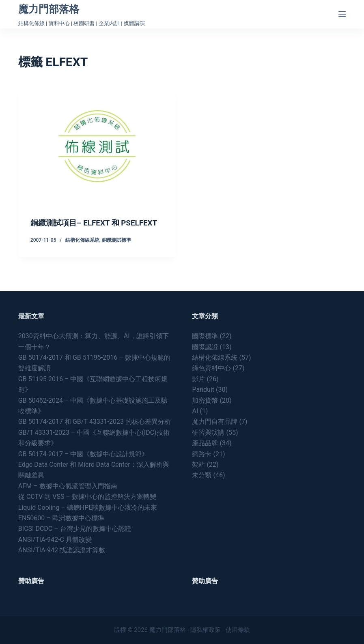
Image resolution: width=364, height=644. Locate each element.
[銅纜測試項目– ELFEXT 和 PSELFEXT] (97, 146)
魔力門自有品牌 (215, 422)
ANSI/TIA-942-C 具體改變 (55, 540)
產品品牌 (205, 443)
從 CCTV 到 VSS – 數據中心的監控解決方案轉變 (87, 497)
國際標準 (205, 336)
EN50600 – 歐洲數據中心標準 (61, 518)
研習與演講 (208, 433)
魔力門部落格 (49, 9)
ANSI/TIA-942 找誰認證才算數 (62, 550)
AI (195, 411)
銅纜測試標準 (116, 250)
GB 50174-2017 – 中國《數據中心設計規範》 (83, 454)
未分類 (202, 475)
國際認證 (205, 347)
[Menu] (342, 14)
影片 (198, 379)
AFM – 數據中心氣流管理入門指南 (68, 486)
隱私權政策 (206, 630)
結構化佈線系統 (82, 250)
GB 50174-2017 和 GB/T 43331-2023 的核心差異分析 (95, 422)
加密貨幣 (205, 400)
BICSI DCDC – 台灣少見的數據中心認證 (75, 529)
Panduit (203, 390)
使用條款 (238, 630)
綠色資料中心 (211, 368)
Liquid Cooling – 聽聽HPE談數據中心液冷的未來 (88, 508)
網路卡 (202, 454)
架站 (198, 465)
